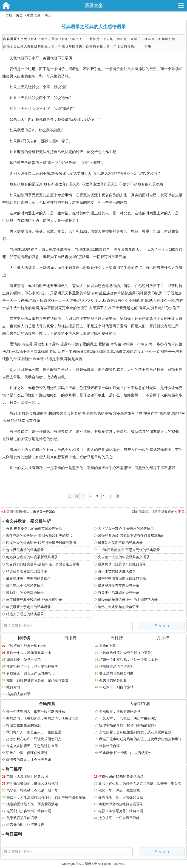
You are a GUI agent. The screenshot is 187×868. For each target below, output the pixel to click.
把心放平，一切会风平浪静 (119, 818)
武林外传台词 (109, 746)
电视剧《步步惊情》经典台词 (29, 811)
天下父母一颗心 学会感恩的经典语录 (126, 528)
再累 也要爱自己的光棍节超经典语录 (34, 528)
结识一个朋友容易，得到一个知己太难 (129, 659)
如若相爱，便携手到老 (24, 659)
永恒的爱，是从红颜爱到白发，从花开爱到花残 (135, 732)
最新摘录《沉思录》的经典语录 (122, 564)
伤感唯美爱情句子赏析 (116, 666)
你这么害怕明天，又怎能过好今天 (32, 746)
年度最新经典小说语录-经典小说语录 (34, 600)
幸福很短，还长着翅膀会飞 (120, 711)
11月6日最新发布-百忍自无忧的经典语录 (129, 550)
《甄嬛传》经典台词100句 (27, 646)
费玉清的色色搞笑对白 (116, 673)
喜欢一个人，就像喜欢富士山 (29, 653)
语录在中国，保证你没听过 (27, 753)
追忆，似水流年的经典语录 (119, 607)
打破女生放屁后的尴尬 (23, 725)
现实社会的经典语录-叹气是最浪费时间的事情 (41, 543)
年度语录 (34, 15)
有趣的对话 (108, 646)
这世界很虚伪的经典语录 (25, 550)
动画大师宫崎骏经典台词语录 (121, 804)
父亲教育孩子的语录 (22, 818)
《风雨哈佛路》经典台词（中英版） (127, 653)
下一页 (114, 496)
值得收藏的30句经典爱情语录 (121, 776)
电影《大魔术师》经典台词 (27, 776)
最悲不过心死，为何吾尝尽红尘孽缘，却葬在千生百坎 (140, 783)
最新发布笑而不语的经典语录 (120, 543)
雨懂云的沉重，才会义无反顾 (29, 760)
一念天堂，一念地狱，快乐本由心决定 (128, 718)
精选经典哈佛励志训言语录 (27, 571)
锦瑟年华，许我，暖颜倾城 (119, 790)
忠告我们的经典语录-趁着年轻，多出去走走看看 (43, 564)
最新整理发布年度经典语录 (119, 585)
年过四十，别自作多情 (116, 687)
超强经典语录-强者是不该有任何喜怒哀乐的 (131, 536)
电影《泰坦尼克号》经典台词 (121, 811)
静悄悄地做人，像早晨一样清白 (33, 512)
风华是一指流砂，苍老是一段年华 (32, 790)
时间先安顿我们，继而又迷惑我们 (32, 783)
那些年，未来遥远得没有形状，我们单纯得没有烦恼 (46, 797)
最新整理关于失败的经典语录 (28, 578)
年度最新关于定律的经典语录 (28, 607)
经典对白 (13, 687)
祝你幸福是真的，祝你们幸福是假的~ (128, 725)
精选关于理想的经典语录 (25, 614)
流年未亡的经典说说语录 (117, 571)
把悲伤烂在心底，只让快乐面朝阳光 (34, 739)
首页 (19, 15)
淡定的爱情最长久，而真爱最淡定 (32, 804)
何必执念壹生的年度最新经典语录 (32, 557)
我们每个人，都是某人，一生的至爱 (34, 732)
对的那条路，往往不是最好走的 (155, 512)
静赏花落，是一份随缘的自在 (121, 797)
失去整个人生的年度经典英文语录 (124, 557)
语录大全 (93, 5)
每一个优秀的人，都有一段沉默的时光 (35, 711)
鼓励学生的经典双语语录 (25, 593)
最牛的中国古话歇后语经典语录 (122, 578)
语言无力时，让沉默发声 (25, 825)
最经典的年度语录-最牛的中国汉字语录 (128, 600)
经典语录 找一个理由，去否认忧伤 (125, 753)
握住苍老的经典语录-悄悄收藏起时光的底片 (39, 536)
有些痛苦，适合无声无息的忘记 (31, 673)
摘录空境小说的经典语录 (25, 585)
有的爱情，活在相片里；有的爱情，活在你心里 (42, 718)
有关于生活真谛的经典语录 (119, 593)
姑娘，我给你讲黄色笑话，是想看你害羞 (37, 680)
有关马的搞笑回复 (113, 680)
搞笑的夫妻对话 (18, 694)
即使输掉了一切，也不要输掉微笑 (32, 666)
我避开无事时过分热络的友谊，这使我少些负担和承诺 (140, 739)
